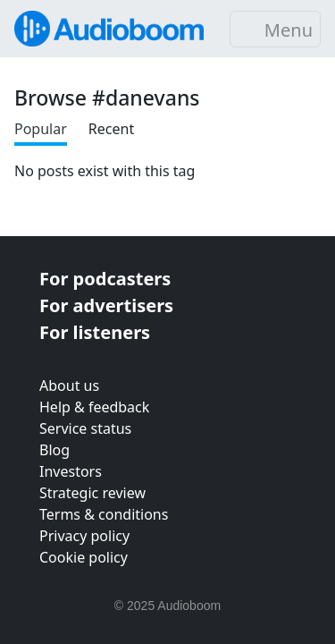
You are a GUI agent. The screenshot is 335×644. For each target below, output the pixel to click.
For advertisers (106, 305)
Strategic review (92, 493)
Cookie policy (84, 557)
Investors (71, 471)
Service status (85, 428)
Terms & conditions (104, 514)
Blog (54, 450)
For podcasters (105, 279)
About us (69, 386)
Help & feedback (94, 407)
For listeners (95, 332)
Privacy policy (84, 536)
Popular (41, 129)
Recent (111, 129)
